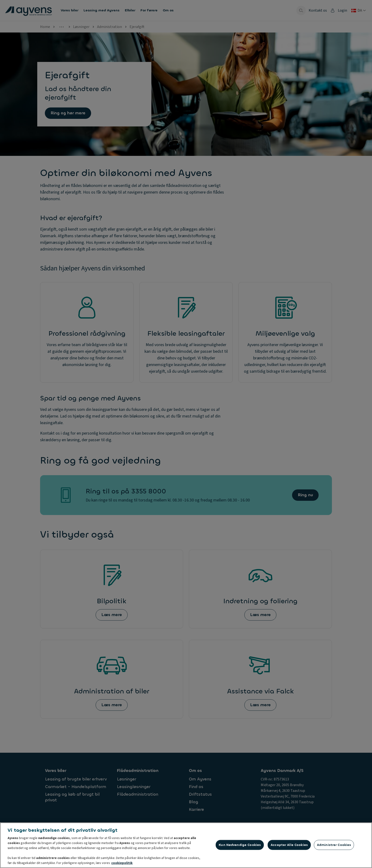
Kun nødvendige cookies (240, 847)
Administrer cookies (334, 847)
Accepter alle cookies (289, 847)
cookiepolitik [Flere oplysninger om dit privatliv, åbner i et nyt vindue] (122, 865)
